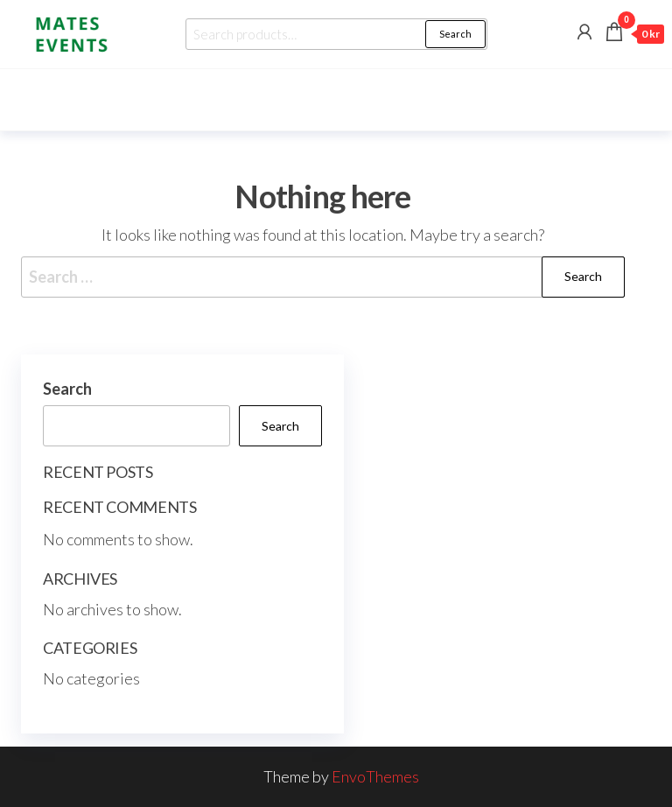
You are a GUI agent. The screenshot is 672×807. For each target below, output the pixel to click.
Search (455, 34)
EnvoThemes (375, 776)
